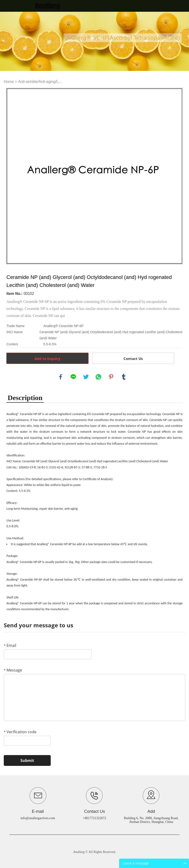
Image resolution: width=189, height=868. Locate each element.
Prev (12, 176)
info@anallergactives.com (38, 818)
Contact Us (133, 359)
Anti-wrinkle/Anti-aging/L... (40, 82)
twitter (86, 377)
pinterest (111, 377)
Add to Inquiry (47, 359)
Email (10, 645)
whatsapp (98, 377)
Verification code (20, 732)
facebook (61, 377)
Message (13, 670)
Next (176, 176)
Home (9, 82)
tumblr (124, 377)
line (73, 377)
